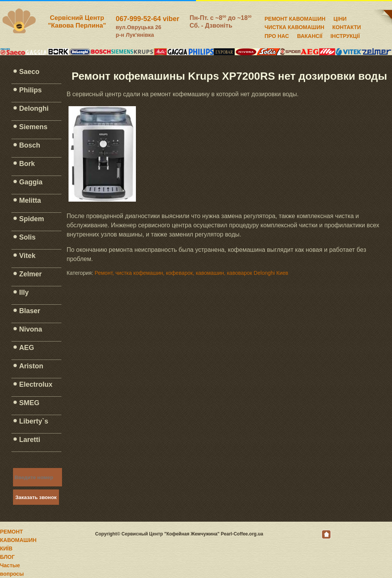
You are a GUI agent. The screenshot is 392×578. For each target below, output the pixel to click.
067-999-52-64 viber (147, 19)
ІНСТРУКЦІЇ (345, 35)
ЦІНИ (340, 18)
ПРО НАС (277, 35)
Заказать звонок (36, 497)
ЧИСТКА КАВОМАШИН (294, 26)
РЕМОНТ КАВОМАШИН (295, 18)
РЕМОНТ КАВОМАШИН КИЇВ (18, 540)
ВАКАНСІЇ (310, 35)
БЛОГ (7, 557)
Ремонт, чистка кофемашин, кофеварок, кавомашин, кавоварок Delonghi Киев (191, 273)
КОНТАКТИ (347, 26)
